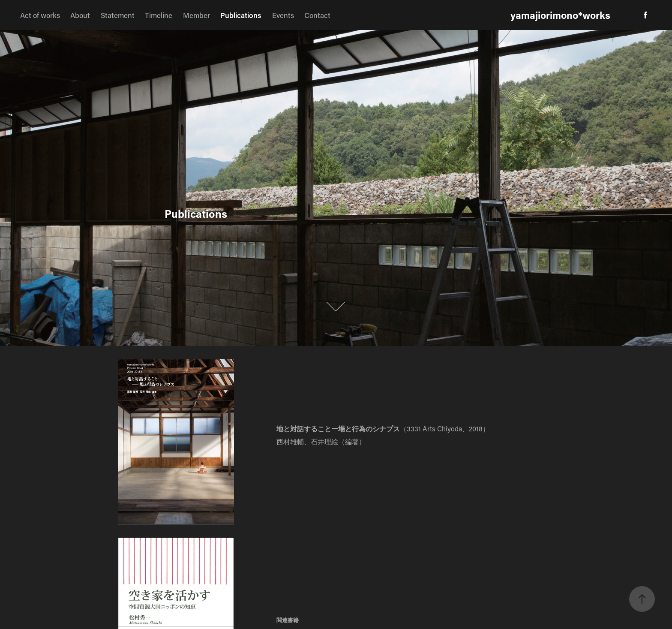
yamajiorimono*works (560, 15)
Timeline (159, 15)
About (80, 15)
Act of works (40, 15)
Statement (118, 15)
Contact (317, 15)
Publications (241, 15)
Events (283, 15)
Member (196, 15)
